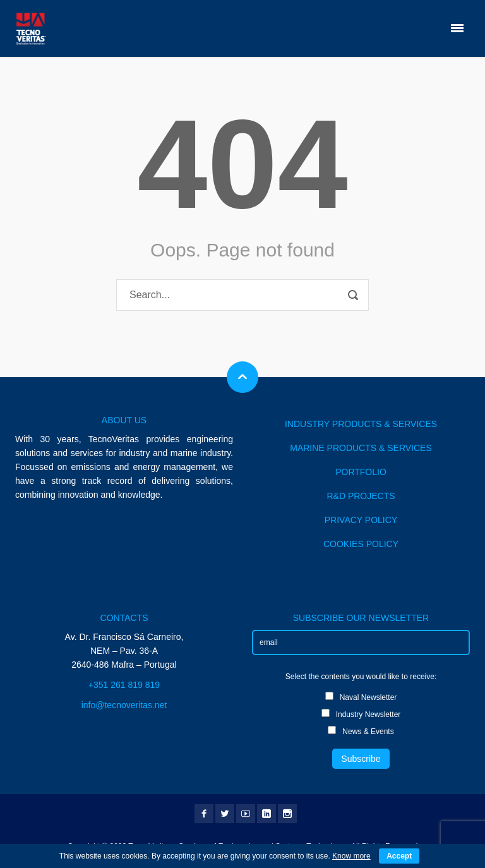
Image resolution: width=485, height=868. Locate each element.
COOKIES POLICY (361, 544)
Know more (351, 856)
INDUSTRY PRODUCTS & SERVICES (361, 424)
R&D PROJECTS (361, 496)
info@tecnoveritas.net (124, 705)
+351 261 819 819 (124, 685)
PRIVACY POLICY (361, 520)
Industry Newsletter (361, 714)
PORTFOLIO (361, 472)
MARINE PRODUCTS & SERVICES (361, 448)
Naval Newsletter (361, 697)
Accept (399, 856)
